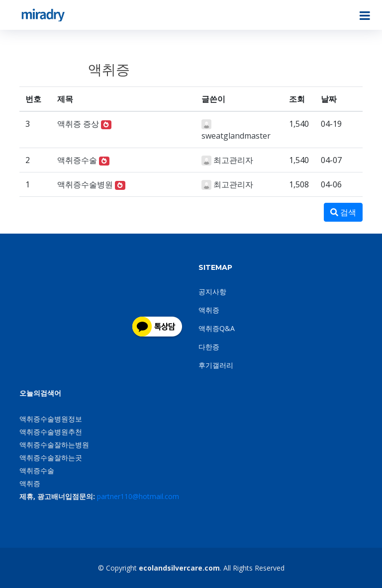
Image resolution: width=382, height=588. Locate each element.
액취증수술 (77, 160)
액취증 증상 (78, 124)
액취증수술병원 (85, 184)
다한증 (209, 347)
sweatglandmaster (236, 136)
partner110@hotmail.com (138, 496)
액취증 (209, 310)
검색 (343, 212)
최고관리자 (233, 160)
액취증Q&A (217, 328)
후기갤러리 (216, 365)
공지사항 (212, 292)
